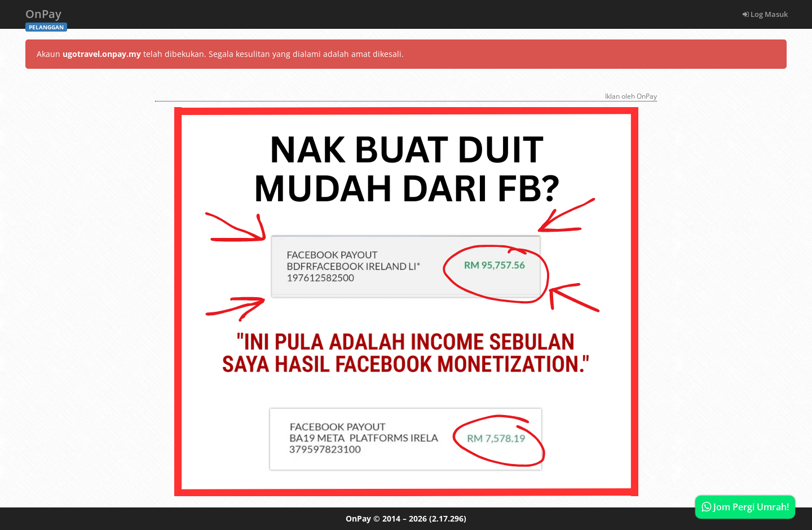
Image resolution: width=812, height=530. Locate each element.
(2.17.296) (448, 518)
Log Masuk (765, 14)
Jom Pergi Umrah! (745, 507)
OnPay (46, 17)
